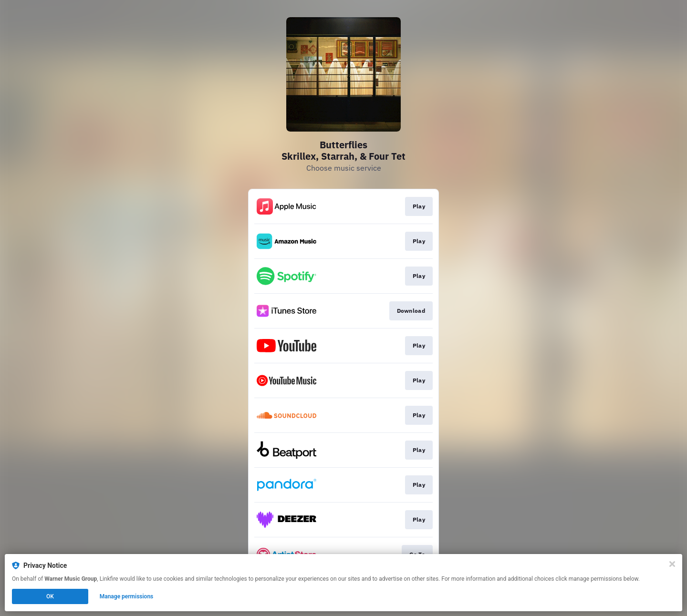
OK (50, 596)
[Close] (672, 564)
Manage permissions (127, 596)
